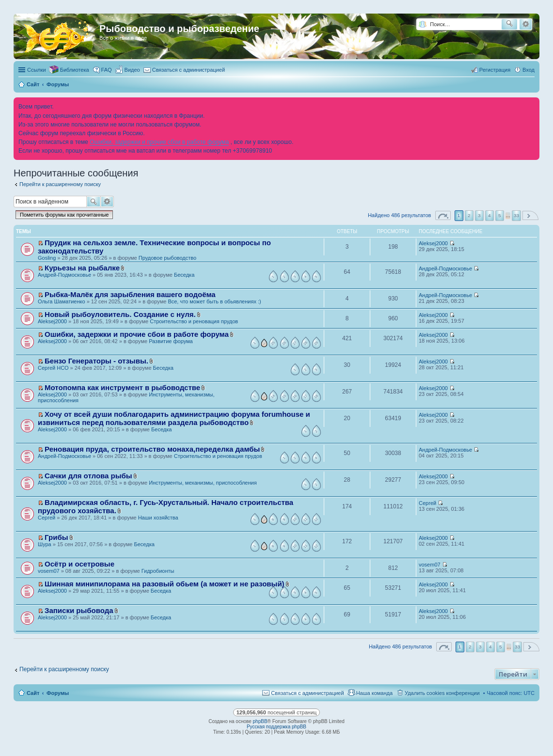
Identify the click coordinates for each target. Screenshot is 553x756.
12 (316, 520)
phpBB (260, 721)
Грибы (56, 537)
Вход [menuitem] (529, 70)
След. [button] (530, 215)
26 (284, 343)
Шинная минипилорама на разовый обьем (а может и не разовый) (165, 584)
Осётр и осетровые (79, 564)
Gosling (47, 258)
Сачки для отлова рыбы (88, 476)
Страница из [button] (443, 215)
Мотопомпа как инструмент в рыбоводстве (122, 387)
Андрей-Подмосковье (64, 275)
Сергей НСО (53, 368)
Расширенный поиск (526, 24)
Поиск (94, 202)
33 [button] (516, 215)
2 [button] (469, 215)
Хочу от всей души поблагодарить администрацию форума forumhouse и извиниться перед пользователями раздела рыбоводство (174, 418)
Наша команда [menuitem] (374, 693)
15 (284, 396)
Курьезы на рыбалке (82, 268)
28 (305, 343)
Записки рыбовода (79, 610)
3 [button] (479, 215)
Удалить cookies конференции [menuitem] (442, 693)
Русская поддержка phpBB (276, 727)
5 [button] (500, 215)
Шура (45, 544)
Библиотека (75, 70)
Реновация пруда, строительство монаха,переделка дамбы (152, 449)
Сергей (47, 518)
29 (316, 343)
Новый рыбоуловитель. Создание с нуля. (120, 314)
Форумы (58, 693)
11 (305, 520)
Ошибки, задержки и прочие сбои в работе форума (159, 142)
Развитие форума (171, 341)
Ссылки (37, 70)
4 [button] (490, 215)
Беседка (184, 275)
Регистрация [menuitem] (495, 70)
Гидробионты (158, 571)
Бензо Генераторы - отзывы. (96, 361)
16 (294, 396)
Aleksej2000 (433, 243)
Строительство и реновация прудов (194, 321)
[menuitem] (128, 70)
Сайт (33, 693)
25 (273, 343)
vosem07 (49, 571)
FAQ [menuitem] (107, 70)
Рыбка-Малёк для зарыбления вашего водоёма (130, 294)
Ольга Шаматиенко (62, 301)
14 (273, 396)
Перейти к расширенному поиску (60, 184)
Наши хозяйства (158, 518)
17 (305, 396)
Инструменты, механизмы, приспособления (203, 483)
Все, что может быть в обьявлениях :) (214, 301)
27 (294, 343)
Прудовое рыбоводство (167, 258)
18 (316, 396)
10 (294, 520)
